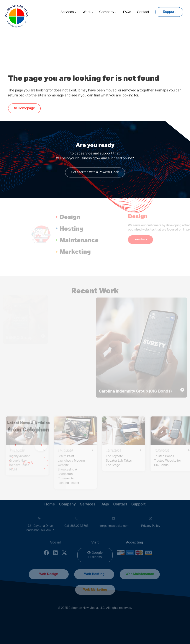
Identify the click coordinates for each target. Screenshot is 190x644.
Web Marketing (95, 582)
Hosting (85, 228)
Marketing (89, 251)
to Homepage (24, 109)
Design (83, 217)
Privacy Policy (151, 518)
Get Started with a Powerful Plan (95, 172)
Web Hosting (94, 567)
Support (169, 12)
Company (108, 12)
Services (68, 12)
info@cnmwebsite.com (114, 518)
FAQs (127, 12)
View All (23, 463)
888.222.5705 (79, 518)
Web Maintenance (140, 567)
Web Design (49, 567)
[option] (137, 447)
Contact (143, 12)
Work (88, 12)
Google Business (95, 547)
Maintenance (92, 240)
